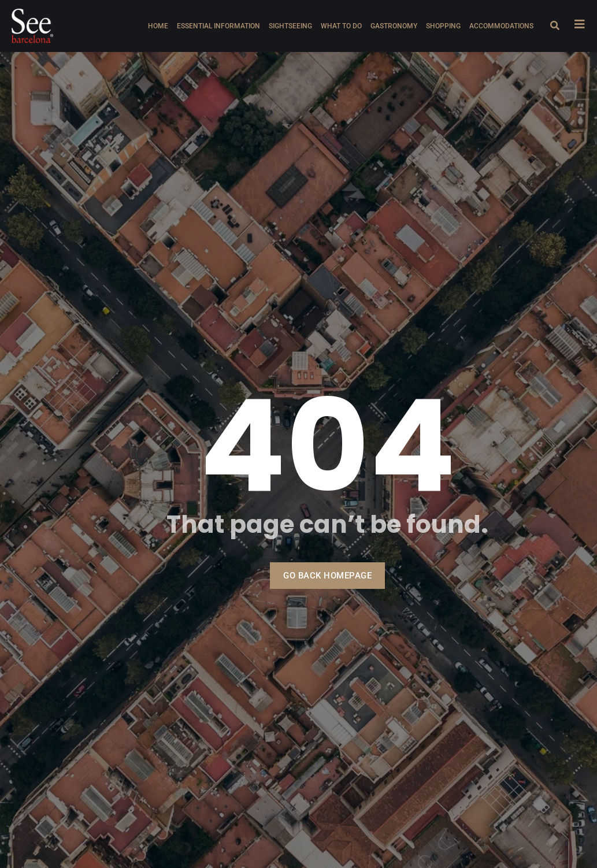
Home (158, 26)
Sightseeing (290, 26)
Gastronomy (394, 26)
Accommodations (501, 26)
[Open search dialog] (555, 26)
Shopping (443, 26)
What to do (341, 26)
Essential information (218, 26)
